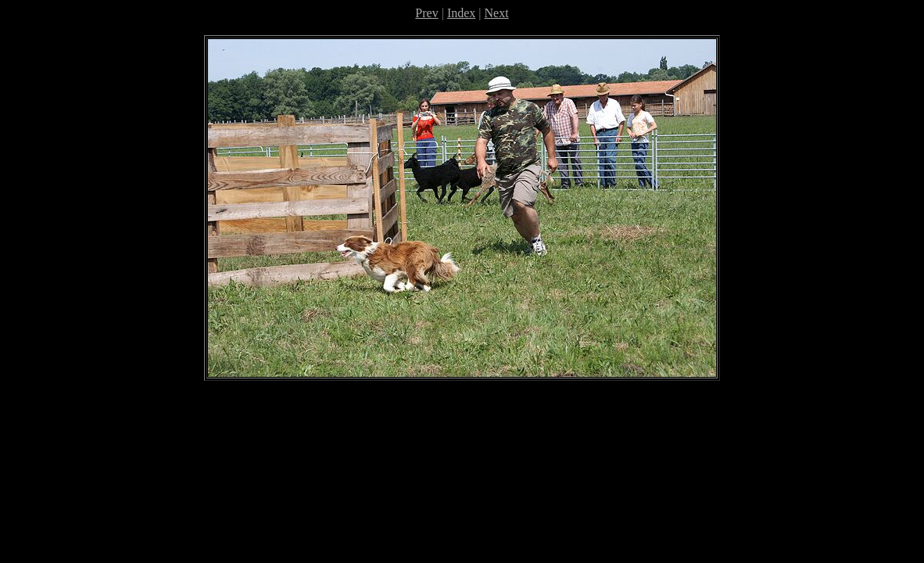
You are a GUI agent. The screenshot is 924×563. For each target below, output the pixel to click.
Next (497, 13)
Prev (426, 13)
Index (461, 13)
